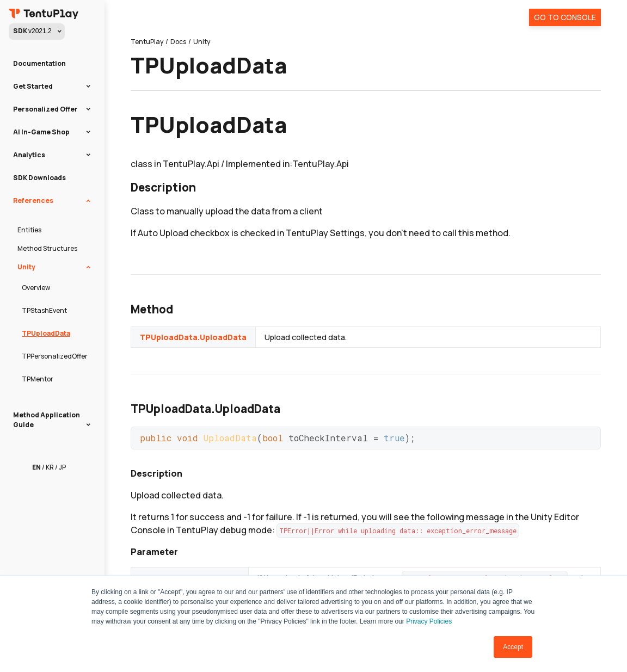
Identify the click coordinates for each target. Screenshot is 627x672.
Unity (26, 267)
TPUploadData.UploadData (193, 337)
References (33, 201)
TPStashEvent (44, 310)
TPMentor (38, 379)
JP (62, 467)
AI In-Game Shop (41, 132)
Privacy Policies (429, 621)
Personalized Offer (45, 109)
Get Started (33, 86)
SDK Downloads (39, 178)
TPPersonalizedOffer (55, 356)
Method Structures (47, 248)
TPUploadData (46, 333)
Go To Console (565, 17)
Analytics (29, 155)
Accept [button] (513, 647)
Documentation (39, 63)
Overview (36, 288)
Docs (178, 42)
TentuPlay (147, 42)
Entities (29, 230)
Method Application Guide (47, 420)
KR (50, 467)
